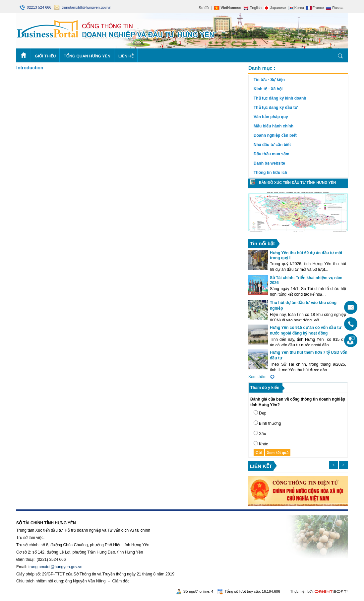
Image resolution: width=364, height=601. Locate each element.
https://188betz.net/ (33, 513)
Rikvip (57, 513)
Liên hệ (126, 56)
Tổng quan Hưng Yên (87, 56)
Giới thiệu (45, 56)
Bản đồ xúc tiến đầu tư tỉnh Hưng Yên (297, 183)
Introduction (30, 68)
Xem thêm (257, 377)
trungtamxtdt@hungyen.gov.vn (83, 7)
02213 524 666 (36, 7)
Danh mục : (262, 68)
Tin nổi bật (262, 243)
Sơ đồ (204, 8)
